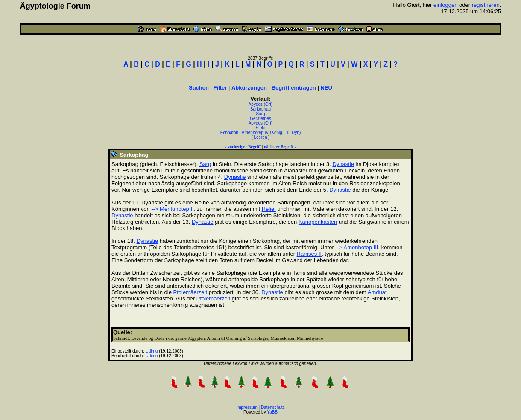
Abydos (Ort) (261, 104)
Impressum (247, 407)
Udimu (152, 351)
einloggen (445, 5)
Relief (269, 209)
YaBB (272, 412)
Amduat (377, 292)
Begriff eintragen (294, 88)
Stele (261, 128)
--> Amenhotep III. (357, 247)
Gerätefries (260, 118)
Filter (220, 88)
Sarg (260, 114)
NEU (326, 88)
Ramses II (309, 254)
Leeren (260, 137)
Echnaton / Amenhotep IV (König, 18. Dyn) (260, 133)
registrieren (486, 5)
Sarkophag (260, 109)
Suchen (199, 88)
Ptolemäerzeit (190, 292)
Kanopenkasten (318, 222)
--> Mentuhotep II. (173, 209)
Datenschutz (273, 407)
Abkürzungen (249, 88)
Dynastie (343, 164)
